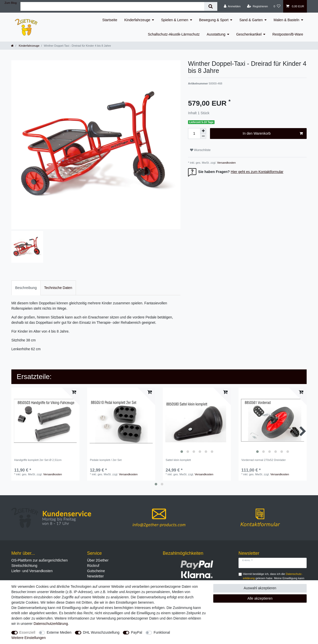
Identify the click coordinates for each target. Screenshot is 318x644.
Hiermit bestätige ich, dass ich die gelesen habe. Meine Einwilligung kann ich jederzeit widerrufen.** (274, 578)
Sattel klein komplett (178, 460)
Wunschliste (200, 150)
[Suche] (211, 6)
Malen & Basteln (286, 20)
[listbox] (197, 422)
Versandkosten (226, 163)
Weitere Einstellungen (29, 638)
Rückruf (93, 566)
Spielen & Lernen (175, 20)
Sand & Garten (251, 20)
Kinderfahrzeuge (137, 20)
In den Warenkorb (273, 134)
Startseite (110, 20)
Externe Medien (59, 632)
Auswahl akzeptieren (260, 588)
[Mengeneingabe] (194, 134)
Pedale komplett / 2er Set (106, 460)
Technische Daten (58, 288)
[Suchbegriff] (112, 6)
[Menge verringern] (203, 136)
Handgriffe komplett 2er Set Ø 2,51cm (38, 460)
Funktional (162, 632)
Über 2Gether (98, 560)
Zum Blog (11, 3)
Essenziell (27, 632)
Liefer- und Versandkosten (32, 571)
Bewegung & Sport (214, 20)
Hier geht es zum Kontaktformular (257, 172)
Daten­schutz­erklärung (51, 624)
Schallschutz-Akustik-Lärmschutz (174, 34)
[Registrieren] (257, 6)
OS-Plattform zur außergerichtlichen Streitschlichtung (39, 563)
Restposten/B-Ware (288, 34)
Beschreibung (26, 288)
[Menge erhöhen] (203, 131)
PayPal (137, 632)
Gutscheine (96, 571)
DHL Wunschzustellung (101, 632)
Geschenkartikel (249, 34)
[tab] (26, 288)
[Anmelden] (232, 6)
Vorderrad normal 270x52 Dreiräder (263, 460)
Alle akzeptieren (260, 598)
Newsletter (95, 576)
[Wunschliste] (277, 6)
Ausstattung (216, 34)
